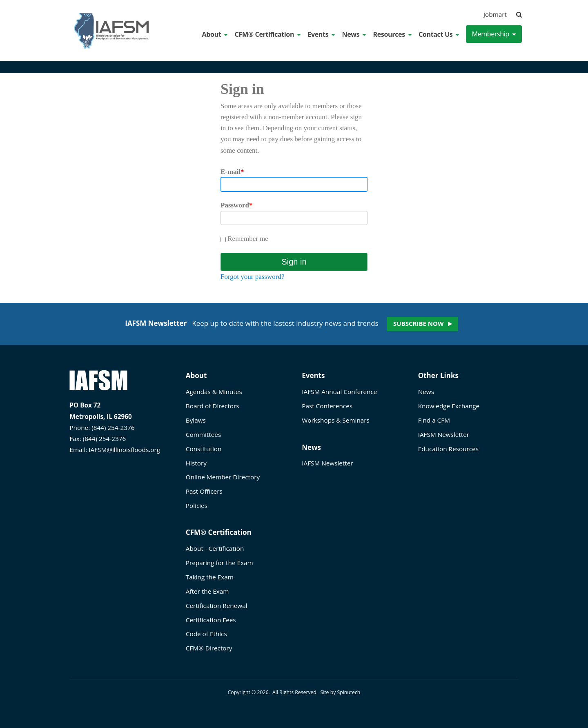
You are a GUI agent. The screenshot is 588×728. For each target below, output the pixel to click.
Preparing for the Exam (219, 563)
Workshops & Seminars (336, 420)
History (196, 463)
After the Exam (207, 591)
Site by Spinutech (340, 692)
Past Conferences (327, 406)
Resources (392, 34)
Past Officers (204, 491)
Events (321, 34)
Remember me (244, 239)
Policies (197, 505)
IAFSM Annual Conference (339, 392)
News (354, 34)
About (215, 34)
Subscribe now (418, 323)
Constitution (204, 449)
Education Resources (448, 449)
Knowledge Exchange (449, 406)
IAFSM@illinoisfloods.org (124, 450)
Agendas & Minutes (214, 392)
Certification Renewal (217, 606)
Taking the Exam (210, 577)
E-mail (232, 172)
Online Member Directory (223, 477)
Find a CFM (434, 420)
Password (236, 205)
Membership (494, 34)
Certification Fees (211, 620)
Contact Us (439, 34)
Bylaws (196, 420)
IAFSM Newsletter (327, 463)
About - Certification (215, 548)
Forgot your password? (252, 277)
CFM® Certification (268, 34)
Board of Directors (213, 406)
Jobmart (495, 14)
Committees (203, 434)
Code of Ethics (206, 634)
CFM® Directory (209, 648)
